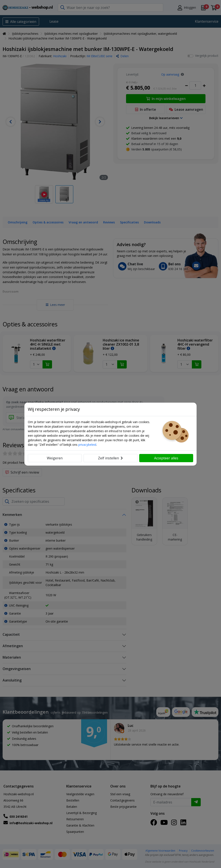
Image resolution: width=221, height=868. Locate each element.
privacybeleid (87, 445)
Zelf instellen (110, 458)
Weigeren (55, 458)
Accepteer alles (166, 458)
